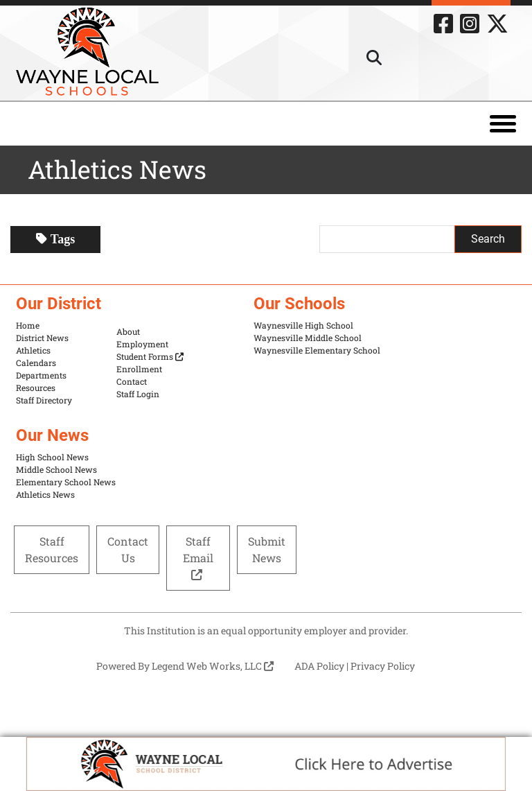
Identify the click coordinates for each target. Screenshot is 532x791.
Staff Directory (44, 400)
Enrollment (139, 369)
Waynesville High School (303, 325)
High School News (52, 457)
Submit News (267, 549)
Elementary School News (66, 482)
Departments (41, 375)
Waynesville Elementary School (317, 350)
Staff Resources (52, 549)
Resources (36, 388)
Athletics (33, 350)
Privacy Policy (383, 666)
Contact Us (128, 549)
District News (42, 338)
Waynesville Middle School (308, 338)
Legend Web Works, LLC (213, 666)
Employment (142, 344)
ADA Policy (319, 666)
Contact (132, 381)
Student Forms (150, 356)
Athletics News (45, 494)
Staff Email (198, 557)
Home (28, 325)
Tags (55, 239)
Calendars (36, 363)
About (128, 331)
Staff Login (138, 394)
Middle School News (56, 469)
